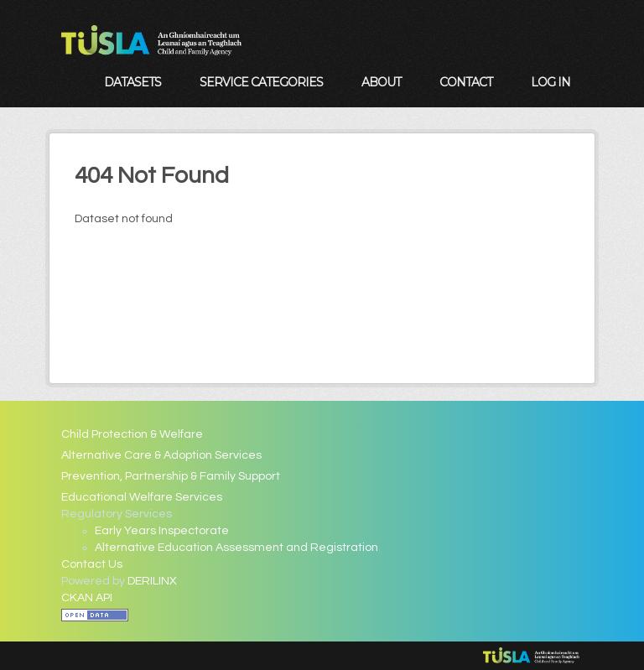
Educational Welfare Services (142, 497)
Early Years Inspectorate (162, 531)
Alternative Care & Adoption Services (161, 455)
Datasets (132, 82)
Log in (551, 82)
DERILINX (152, 581)
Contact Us (92, 564)
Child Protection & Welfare (132, 434)
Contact (466, 82)
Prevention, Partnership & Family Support (171, 476)
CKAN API (87, 598)
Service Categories (261, 82)
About (381, 82)
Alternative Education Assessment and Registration (236, 548)
